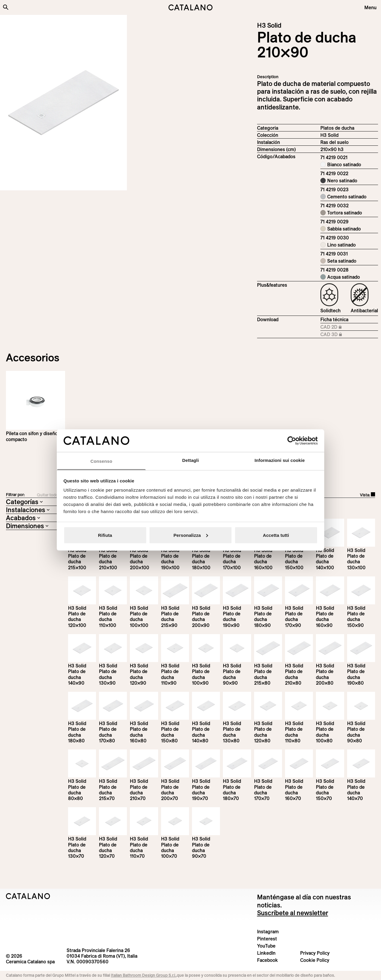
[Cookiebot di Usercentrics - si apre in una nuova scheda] (292, 440)
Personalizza (191, 535)
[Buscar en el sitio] (6, 7)
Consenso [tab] (101, 461)
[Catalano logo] (191, 7)
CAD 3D (340, 335)
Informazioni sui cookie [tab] (280, 460)
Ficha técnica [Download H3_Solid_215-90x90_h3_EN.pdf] (334, 319)
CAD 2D (340, 327)
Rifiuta (105, 535)
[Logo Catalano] (28, 896)
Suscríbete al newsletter (293, 913)
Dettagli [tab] (190, 460)
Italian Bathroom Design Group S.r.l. (143, 975)
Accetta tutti (276, 535)
